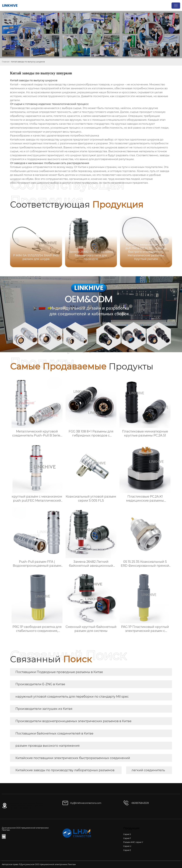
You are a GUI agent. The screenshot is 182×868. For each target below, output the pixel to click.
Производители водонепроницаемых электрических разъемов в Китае (73, 721)
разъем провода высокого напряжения (48, 746)
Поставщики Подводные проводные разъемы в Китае (59, 672)
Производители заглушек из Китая (44, 709)
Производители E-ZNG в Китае (40, 684)
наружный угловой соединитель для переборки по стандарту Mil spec (72, 697)
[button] (166, 241)
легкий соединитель (148, 770)
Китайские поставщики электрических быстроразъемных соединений (73, 758)
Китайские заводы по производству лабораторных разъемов (65, 770)
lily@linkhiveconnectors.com (86, 803)
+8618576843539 (140, 803)
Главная (6, 62)
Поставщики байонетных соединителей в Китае (54, 733)
